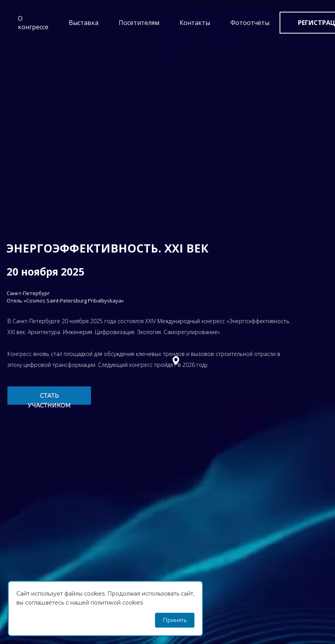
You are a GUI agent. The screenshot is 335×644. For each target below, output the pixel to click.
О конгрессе (33, 23)
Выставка (84, 23)
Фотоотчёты (250, 23)
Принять (175, 620)
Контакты (195, 23)
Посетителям (139, 23)
